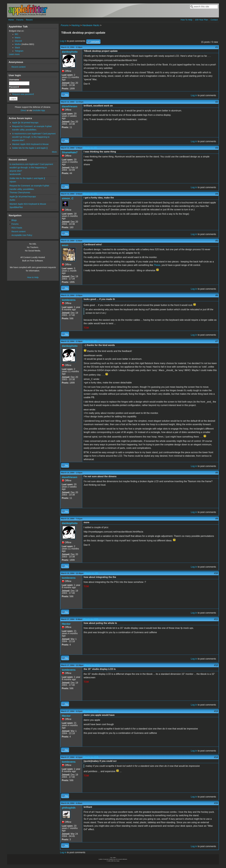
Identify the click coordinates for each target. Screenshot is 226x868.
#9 (217, 519)
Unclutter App (39, 110)
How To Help (186, 20)
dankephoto (70, 52)
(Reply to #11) (92, 665)
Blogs (14, 220)
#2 (217, 102)
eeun (65, 245)
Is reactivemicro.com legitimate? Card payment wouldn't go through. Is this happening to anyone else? (34, 137)
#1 (217, 47)
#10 (216, 573)
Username (15, 80)
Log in (63, 41)
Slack (17, 48)
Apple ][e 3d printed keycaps (25, 123)
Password (15, 87)
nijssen (13, 182)
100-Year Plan (201, 20)
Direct (23, 110)
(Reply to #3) (90, 194)
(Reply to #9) (91, 573)
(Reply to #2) (90, 148)
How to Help (33, 277)
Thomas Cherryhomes (20, 192)
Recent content (18, 67)
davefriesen (70, 106)
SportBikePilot (16, 207)
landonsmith (15, 174)
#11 (216, 619)
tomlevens (69, 300)
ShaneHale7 (70, 152)
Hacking (75, 25)
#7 (217, 341)
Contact (214, 20)
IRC (17, 34)
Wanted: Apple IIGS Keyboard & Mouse (30, 144)
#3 (217, 148)
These (157, 265)
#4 (217, 194)
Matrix (18, 38)
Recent (29, 20)
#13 (216, 711)
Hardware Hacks (91, 25)
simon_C (68, 198)
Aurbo (12, 200)
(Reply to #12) (91, 711)
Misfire (18, 44)
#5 (217, 241)
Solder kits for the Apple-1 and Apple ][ (30, 148)
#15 (216, 803)
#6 (217, 295)
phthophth (69, 808)
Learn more (14, 54)
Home (11, 20)
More (54, 152)
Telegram (19, 51)
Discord (18, 41)
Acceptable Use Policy (22, 235)
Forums (20, 20)
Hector (66, 624)
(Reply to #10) (91, 619)
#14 (216, 757)
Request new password (23, 94)
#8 (217, 473)
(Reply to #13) (91, 757)
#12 (216, 665)
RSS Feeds (17, 228)
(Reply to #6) (90, 341)
